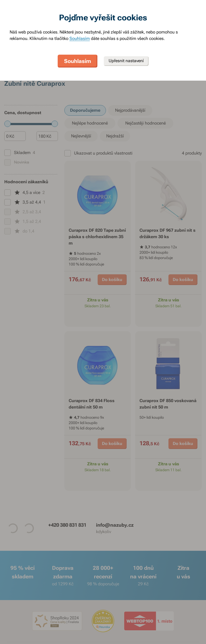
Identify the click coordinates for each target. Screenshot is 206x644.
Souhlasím (80, 38)
